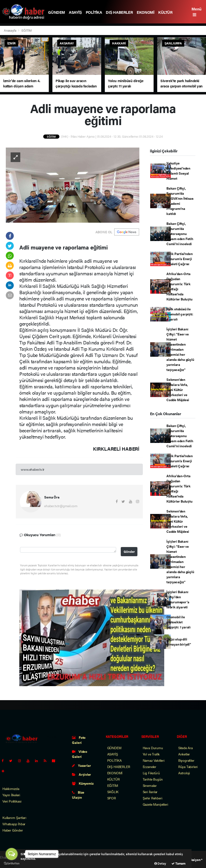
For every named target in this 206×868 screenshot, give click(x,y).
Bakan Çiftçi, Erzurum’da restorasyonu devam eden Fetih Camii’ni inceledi (180, 234)
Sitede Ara (185, 748)
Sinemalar (150, 785)
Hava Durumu (153, 748)
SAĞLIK (113, 792)
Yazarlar (81, 765)
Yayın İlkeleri (11, 795)
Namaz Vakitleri (154, 760)
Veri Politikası (12, 801)
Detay (160, 863)
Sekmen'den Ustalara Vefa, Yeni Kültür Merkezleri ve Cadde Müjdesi (178, 390)
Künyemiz (83, 783)
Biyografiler (186, 760)
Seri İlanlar (150, 792)
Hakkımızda (11, 789)
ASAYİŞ (75, 12)
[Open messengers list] (12, 854)
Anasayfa (10, 30)
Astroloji (184, 773)
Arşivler (82, 774)
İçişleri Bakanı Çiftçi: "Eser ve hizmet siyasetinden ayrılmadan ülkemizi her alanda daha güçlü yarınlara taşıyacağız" (180, 349)
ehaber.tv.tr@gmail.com (61, 506)
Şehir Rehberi (153, 798)
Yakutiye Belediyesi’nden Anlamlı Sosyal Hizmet (178, 171)
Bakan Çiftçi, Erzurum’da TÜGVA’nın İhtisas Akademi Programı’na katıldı (180, 201)
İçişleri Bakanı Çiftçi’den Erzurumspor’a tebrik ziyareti (178, 599)
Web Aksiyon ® (192, 860)
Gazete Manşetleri (155, 804)
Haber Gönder (13, 830)
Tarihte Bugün (153, 779)
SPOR (112, 798)
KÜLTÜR (165, 12)
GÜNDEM (57, 12)
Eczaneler (149, 767)
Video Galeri (80, 754)
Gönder (129, 552)
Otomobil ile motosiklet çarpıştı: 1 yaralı (178, 622)
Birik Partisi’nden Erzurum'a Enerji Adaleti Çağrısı (180, 259)
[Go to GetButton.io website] (12, 863)
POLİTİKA (94, 12)
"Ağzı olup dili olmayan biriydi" (179, 642)
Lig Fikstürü (151, 773)
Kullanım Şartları (14, 818)
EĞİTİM (27, 30)
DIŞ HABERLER (119, 12)
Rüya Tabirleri (188, 767)
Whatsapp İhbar (14, 824)
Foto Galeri (79, 740)
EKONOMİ (146, 12)
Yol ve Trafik (151, 754)
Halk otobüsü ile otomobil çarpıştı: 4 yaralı (180, 314)
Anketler (184, 754)
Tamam (178, 863)
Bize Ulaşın (78, 795)
